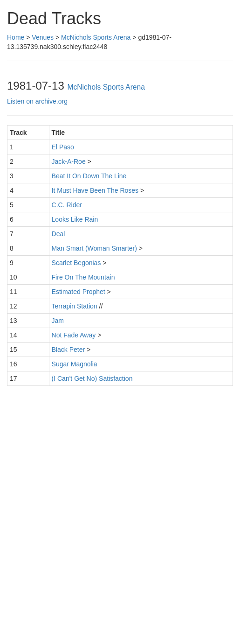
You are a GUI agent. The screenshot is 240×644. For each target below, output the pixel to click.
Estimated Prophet (79, 292)
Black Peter (69, 350)
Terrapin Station (75, 306)
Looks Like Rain (75, 219)
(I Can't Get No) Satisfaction (92, 378)
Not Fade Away (74, 335)
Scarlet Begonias (76, 263)
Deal (58, 234)
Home (16, 37)
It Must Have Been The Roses (95, 190)
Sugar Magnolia (75, 364)
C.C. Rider (67, 205)
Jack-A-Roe (69, 161)
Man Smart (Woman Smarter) (94, 248)
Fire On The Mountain (83, 277)
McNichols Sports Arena (96, 37)
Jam (58, 321)
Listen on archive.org (37, 101)
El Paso (63, 147)
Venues (43, 37)
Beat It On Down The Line (89, 176)
